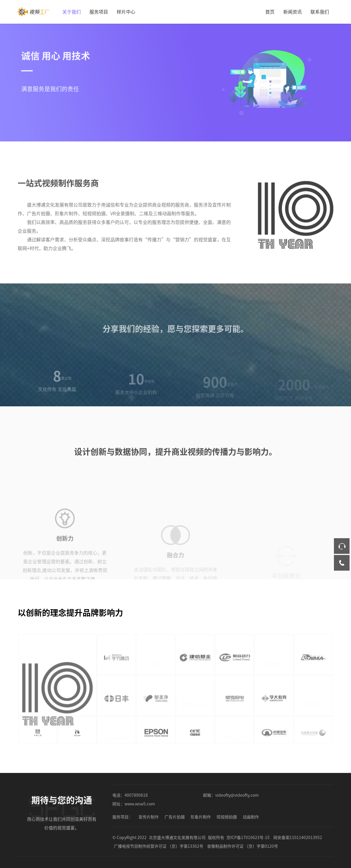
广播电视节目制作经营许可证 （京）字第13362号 (159, 846)
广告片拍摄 (175, 817)
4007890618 (136, 795)
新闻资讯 (292, 12)
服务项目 (99, 12)
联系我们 (320, 12)
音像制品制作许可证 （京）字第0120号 (243, 846)
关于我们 (72, 12)
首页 (270, 12)
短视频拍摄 (227, 817)
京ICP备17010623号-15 (248, 837)
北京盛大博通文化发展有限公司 (177, 837)
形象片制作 (201, 817)
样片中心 (126, 12)
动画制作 (251, 817)
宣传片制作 (149, 817)
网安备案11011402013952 (298, 837)
